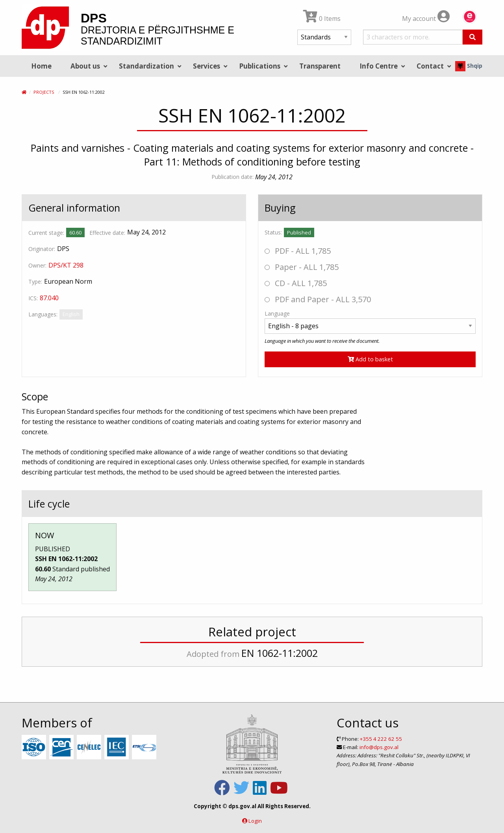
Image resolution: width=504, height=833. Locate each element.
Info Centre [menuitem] (379, 66)
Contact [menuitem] (430, 66)
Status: (273, 232)
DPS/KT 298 (66, 265)
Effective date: (107, 233)
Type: (35, 282)
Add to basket (370, 359)
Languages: (43, 314)
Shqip (469, 66)
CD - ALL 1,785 (296, 283)
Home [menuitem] (41, 66)
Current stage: (46, 233)
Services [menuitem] (207, 66)
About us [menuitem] (85, 66)
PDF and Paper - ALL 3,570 (318, 299)
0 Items (322, 19)
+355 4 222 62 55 (381, 739)
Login (255, 821)
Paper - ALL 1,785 (302, 267)
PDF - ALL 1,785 (298, 251)
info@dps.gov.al (379, 747)
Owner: (37, 265)
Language (277, 313)
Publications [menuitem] (260, 66)
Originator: (42, 249)
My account (426, 19)
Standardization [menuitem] (146, 66)
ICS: (33, 298)
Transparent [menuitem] (320, 66)
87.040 (49, 298)
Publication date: (233, 177)
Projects (44, 92)
